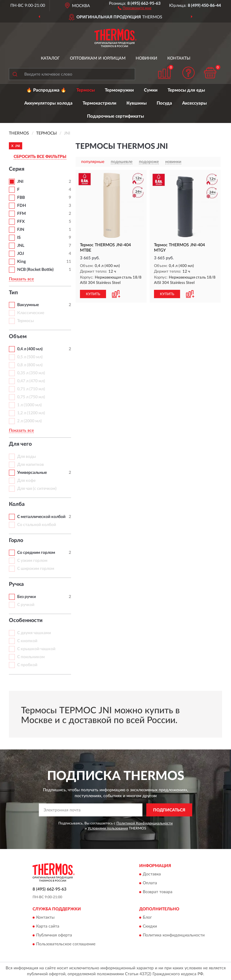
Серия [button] (17, 169)
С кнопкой (27, 641)
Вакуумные (28, 305)
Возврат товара (158, 892)
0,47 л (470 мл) (31, 381)
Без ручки (27, 597)
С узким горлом (32, 561)
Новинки (146, 58)
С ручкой (26, 605)
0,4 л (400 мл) (30, 349)
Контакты (179, 58)
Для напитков (31, 465)
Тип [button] (13, 293)
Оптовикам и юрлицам (98, 58)
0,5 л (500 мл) (30, 357)
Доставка (152, 874)
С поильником (31, 657)
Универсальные (32, 473)
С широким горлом (36, 569)
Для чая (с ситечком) (37, 489)
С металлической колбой (41, 517)
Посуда (164, 103)
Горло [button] (16, 541)
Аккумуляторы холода (48, 103)
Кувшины (137, 103)
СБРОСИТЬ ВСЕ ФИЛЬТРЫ (40, 157)
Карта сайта (48, 927)
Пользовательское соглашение (66, 944)
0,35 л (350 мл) (31, 373)
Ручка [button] (16, 584)
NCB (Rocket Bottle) (35, 270)
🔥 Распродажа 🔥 (46, 90)
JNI (20, 182)
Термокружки (119, 90)
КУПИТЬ (93, 294)
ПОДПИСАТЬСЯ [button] (169, 810)
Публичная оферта (54, 936)
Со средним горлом (36, 553)
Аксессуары (194, 103)
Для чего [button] (20, 444)
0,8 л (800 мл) (30, 365)
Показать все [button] (21, 279)
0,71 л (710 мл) (31, 389)
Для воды (27, 457)
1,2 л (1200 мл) (31, 413)
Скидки (150, 927)
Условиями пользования (108, 828)
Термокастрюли (100, 103)
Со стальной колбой (37, 525)
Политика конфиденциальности (174, 936)
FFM (21, 214)
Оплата (150, 883)
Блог (147, 918)
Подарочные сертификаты (115, 116)
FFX (21, 222)
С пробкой (27, 665)
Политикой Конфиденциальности (145, 823)
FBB (21, 198)
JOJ (21, 254)
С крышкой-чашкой (36, 649)
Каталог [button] (50, 58)
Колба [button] (17, 504)
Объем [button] (18, 337)
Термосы (86, 90)
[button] (135, 8)
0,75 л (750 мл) (31, 397)
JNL (21, 246)
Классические (31, 313)
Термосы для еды (186, 90)
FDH (22, 206)
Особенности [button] (26, 621)
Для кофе (26, 481)
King (21, 262)
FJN (21, 230)
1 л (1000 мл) (29, 405)
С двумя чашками (34, 633)
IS (19, 238)
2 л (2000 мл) (29, 421)
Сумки (151, 90)
